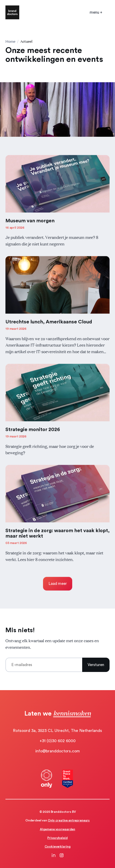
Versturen (96, 665)
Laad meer (58, 585)
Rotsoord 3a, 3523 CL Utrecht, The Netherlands (57, 731)
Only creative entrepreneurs (69, 821)
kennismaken (72, 713)
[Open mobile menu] (96, 12)
